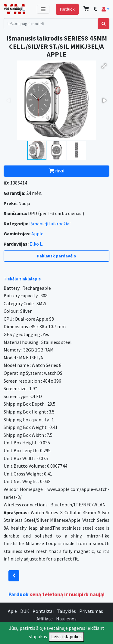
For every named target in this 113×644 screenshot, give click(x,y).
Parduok (67, 9)
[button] (105, 9)
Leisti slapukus (66, 636)
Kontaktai (43, 611)
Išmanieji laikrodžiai (50, 224)
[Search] (51, 24)
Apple (37, 234)
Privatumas (91, 611)
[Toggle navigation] (43, 9)
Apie (12, 611)
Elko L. (36, 244)
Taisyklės (66, 611)
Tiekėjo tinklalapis (22, 279)
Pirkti (57, 171)
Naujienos (66, 619)
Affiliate (45, 619)
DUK (25, 611)
